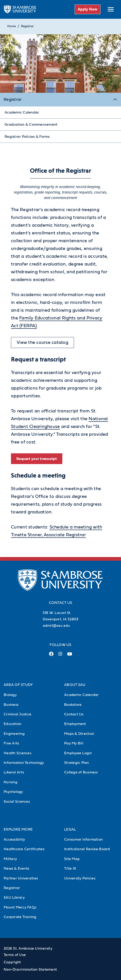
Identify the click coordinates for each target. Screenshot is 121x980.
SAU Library (14, 898)
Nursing (11, 782)
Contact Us (74, 714)
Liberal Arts (14, 772)
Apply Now (87, 9)
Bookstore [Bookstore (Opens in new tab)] (73, 705)
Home (12, 26)
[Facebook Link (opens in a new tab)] (51, 656)
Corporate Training (20, 917)
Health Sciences (17, 753)
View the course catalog (42, 343)
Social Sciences (17, 802)
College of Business (81, 772)
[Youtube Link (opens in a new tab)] (70, 656)
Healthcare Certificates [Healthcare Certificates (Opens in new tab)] (24, 849)
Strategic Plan (77, 763)
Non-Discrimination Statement (30, 969)
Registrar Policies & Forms (27, 137)
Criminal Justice (17, 714)
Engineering (14, 734)
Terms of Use (15, 955)
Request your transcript (37, 459)
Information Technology (24, 763)
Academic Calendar (22, 112)
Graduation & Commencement (31, 125)
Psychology (13, 792)
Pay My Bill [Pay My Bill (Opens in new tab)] (74, 743)
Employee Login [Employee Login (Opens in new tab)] (78, 753)
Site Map (72, 859)
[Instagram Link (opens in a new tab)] (60, 656)
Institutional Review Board (87, 849)
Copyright (12, 962)
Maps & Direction (79, 734)
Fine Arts (11, 743)
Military (10, 859)
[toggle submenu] (111, 9)
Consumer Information (83, 839)
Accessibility (14, 839)
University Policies (80, 878)
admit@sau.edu (56, 626)
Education (12, 724)
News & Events (16, 868)
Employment (75, 724)
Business (11, 705)
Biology (10, 695)
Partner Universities (21, 878)
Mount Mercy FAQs (20, 907)
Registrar (27, 26)
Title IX (70, 868)
